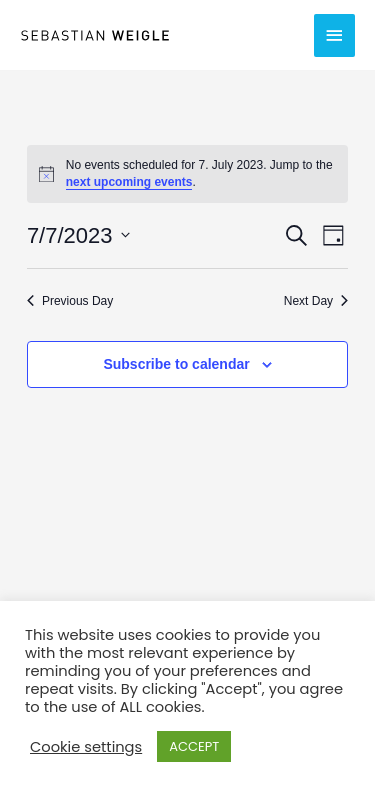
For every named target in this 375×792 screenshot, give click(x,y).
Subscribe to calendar (176, 364)
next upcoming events (129, 182)
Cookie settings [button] (86, 747)
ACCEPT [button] (194, 746)
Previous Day (70, 301)
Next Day (316, 301)
